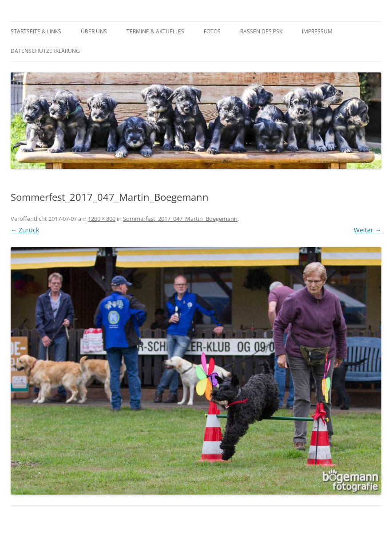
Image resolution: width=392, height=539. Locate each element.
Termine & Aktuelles (155, 31)
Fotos (212, 31)
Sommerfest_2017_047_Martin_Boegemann (180, 219)
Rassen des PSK (261, 31)
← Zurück (25, 230)
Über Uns (94, 31)
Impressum (317, 31)
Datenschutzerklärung (45, 51)
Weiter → (368, 230)
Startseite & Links (36, 31)
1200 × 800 (102, 219)
